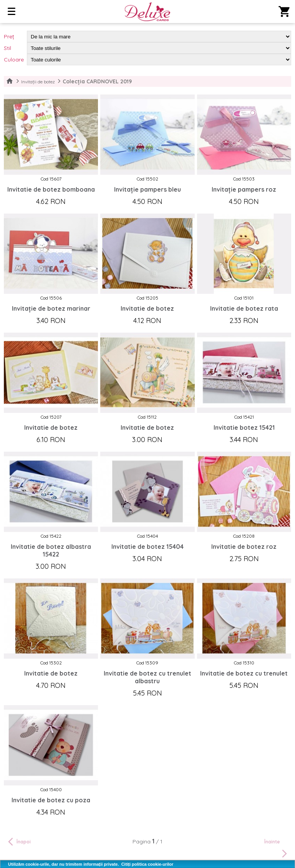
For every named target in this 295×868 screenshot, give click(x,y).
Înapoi (18, 841)
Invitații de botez (38, 82)
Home (10, 81)
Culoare (14, 60)
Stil (7, 48)
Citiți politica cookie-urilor (147, 864)
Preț (9, 36)
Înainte (277, 849)
